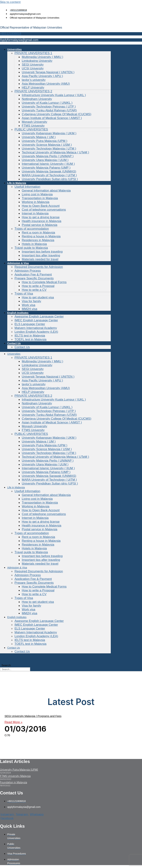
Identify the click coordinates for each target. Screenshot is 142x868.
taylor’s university (34, 80)
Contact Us (14, 343)
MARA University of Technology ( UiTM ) (49, 175)
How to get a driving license (41, 217)
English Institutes (18, 313)
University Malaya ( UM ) (39, 137)
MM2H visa (30, 309)
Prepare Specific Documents (34, 278)
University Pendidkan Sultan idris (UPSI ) (50, 179)
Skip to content (10, 2)
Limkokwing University (37, 61)
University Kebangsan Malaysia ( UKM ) (49, 133)
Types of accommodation (32, 229)
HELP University (33, 88)
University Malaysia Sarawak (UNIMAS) (49, 171)
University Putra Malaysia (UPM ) (44, 141)
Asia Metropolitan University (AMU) (46, 84)
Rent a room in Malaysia (38, 233)
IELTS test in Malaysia (30, 336)
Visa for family (31, 301)
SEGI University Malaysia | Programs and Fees (33, 716)
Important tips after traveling (41, 255)
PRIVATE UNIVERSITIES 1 (33, 53)
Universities (14, 49)
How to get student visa (38, 297)
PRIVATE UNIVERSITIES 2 (33, 91)
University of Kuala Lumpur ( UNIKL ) (47, 103)
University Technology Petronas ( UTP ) (49, 107)
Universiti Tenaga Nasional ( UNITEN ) (48, 72)
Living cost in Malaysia (37, 194)
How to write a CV (34, 290)
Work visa (29, 305)
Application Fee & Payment (33, 275)
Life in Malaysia (17, 183)
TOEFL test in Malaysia (31, 339)
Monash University (35, 122)
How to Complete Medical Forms (44, 282)
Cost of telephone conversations (44, 210)
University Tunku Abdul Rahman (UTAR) (49, 110)
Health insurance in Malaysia (41, 221)
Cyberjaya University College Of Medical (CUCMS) (57, 114)
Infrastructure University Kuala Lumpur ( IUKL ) (54, 95)
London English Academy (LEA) (36, 332)
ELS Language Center (30, 324)
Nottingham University (37, 99)
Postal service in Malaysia (40, 225)
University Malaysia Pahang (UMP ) (46, 168)
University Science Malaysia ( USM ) (47, 145)
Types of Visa (24, 294)
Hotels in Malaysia (34, 244)
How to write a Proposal (38, 286)
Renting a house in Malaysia (41, 236)
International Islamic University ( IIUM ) (48, 164)
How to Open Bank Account (41, 206)
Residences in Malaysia (38, 240)
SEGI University (33, 65)
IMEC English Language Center (36, 320)
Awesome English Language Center (39, 317)
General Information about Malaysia (46, 191)
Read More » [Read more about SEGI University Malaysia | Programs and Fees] (13, 722)
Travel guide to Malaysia (31, 248)
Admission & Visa (18, 263)
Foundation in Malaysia (14, 782)
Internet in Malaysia (35, 213)
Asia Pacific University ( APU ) (42, 76)
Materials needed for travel (40, 259)
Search (5, 660)
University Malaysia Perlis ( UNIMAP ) (48, 156)
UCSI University (33, 68)
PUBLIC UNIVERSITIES (31, 129)
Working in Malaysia (36, 202)
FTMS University (33, 126)
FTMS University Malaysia (15, 776)
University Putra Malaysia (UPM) (19, 770)
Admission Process (28, 271)
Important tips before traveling (42, 252)
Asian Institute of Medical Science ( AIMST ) (52, 118)
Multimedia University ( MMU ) (42, 57)
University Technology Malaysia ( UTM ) (49, 149)
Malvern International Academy (36, 328)
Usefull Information (27, 187)
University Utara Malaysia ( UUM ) (45, 160)
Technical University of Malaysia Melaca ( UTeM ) (55, 152)
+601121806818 (11, 34)
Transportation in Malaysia (40, 198)
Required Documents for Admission (39, 267)
